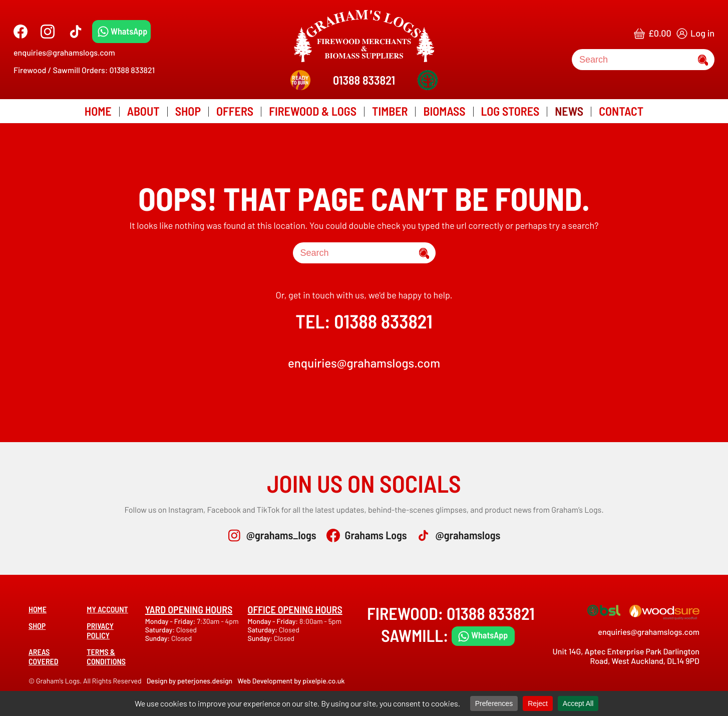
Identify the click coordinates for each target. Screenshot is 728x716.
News (569, 111)
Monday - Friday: (171, 621)
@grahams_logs (281, 535)
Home (98, 111)
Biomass (444, 111)
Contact (621, 111)
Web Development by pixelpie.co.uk (291, 681)
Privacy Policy (100, 631)
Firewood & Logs (313, 111)
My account (107, 610)
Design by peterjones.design (190, 681)
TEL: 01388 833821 (364, 321)
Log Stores (510, 111)
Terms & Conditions (106, 657)
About (143, 111)
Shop (188, 111)
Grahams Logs (376, 535)
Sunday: (158, 638)
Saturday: (161, 630)
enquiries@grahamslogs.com (64, 53)
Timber (390, 111)
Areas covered (43, 657)
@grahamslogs (468, 535)
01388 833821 (364, 80)
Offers (235, 111)
